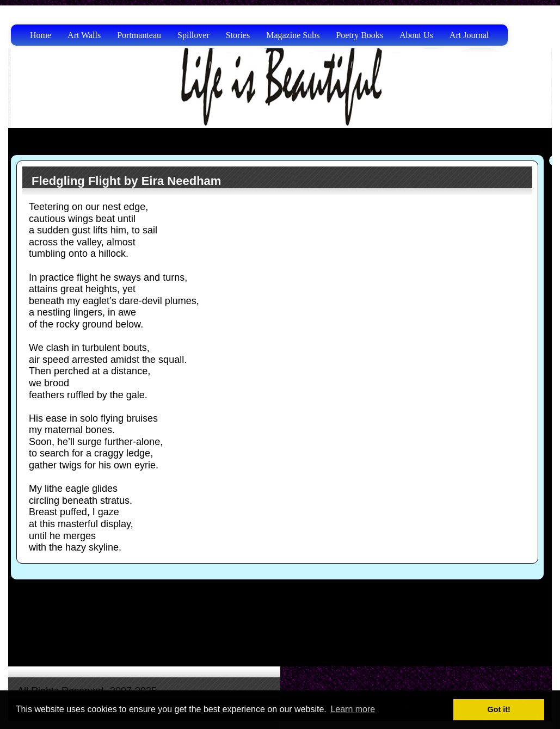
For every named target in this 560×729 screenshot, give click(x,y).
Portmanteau (139, 35)
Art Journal (469, 35)
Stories (238, 35)
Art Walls (84, 35)
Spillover (193, 35)
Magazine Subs (293, 35)
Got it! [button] (499, 709)
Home (41, 35)
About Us (416, 35)
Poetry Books (359, 35)
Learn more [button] (353, 709)
